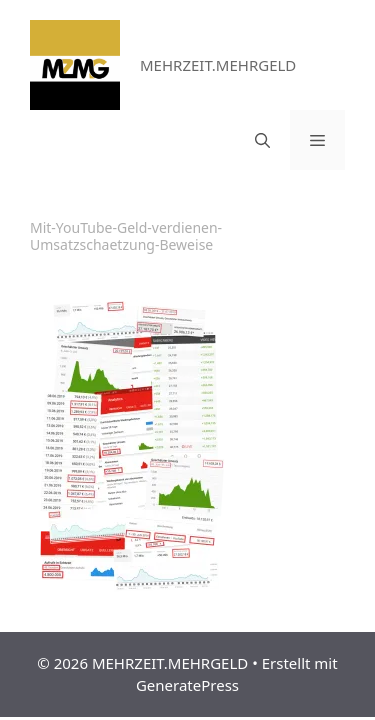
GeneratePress (187, 685)
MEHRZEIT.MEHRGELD (218, 65)
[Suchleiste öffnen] (262, 140)
